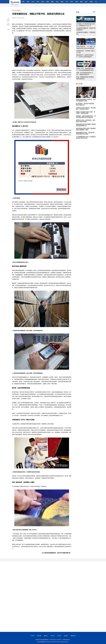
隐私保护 (66, 636)
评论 (72, 2)
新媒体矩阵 (73, 636)
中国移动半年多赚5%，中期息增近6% (86, 33)
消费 (47, 2)
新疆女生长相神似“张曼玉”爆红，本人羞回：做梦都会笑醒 (86, 113)
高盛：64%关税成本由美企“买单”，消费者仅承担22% (85, 74)
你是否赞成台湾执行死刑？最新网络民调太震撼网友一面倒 (86, 129)
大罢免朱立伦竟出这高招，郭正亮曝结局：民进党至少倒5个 (86, 108)
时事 (23, 2)
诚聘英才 (46, 636)
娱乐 (86, 2)
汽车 (67, 2)
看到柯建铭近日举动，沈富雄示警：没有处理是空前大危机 (86, 133)
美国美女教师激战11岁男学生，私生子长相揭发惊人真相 (86, 100)
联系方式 (53, 636)
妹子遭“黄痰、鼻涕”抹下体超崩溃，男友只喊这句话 (86, 104)
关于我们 (32, 636)
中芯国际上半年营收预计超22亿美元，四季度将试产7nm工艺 (86, 25)
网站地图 (39, 636)
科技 (57, 2)
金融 (43, 2)
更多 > (94, 12)
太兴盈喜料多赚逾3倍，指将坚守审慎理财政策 (86, 29)
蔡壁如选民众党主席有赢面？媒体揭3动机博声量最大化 (86, 125)
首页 (13, 10)
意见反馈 (59, 636)
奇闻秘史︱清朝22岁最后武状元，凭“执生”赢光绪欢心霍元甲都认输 (86, 117)
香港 (28, 2)
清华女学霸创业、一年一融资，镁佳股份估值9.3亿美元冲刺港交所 (86, 47)
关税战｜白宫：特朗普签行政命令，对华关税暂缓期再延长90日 (85, 69)
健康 (52, 2)
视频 (91, 2)
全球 (38, 2)
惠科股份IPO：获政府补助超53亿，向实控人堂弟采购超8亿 (85, 56)
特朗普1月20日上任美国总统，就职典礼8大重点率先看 (86, 121)
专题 (77, 2)
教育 (81, 2)
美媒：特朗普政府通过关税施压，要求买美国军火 (86, 78)
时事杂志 (19, 10)
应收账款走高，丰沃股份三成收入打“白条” (86, 52)
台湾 (33, 2)
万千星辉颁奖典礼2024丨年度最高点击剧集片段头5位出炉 (86, 137)
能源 (62, 2)
